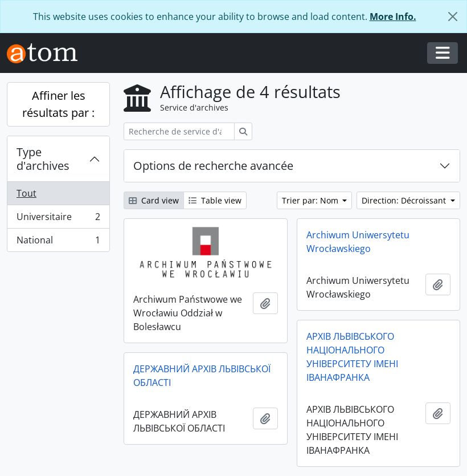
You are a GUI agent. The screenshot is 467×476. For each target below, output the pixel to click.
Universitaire (58, 219)
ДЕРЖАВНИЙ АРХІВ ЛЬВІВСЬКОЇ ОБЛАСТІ (202, 376)
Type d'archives (43, 159)
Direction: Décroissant (405, 200)
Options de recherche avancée (213, 166)
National (58, 242)
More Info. (393, 17)
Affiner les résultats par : (58, 104)
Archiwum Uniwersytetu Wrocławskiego (358, 242)
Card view (154, 200)
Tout (26, 193)
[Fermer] (453, 17)
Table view (215, 200)
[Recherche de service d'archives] (179, 131)
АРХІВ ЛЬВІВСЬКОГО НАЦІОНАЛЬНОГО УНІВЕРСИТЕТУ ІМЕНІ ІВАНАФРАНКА (352, 357)
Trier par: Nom (311, 200)
